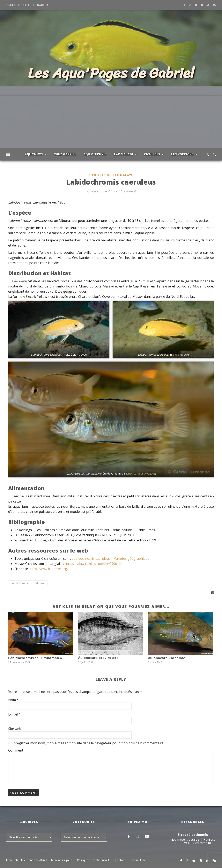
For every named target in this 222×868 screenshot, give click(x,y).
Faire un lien (137, 860)
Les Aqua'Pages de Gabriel (111, 73)
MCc (187, 843)
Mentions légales (62, 860)
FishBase (209, 839)
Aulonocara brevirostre (98, 658)
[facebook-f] (185, 5)
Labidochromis (20, 583)
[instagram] (190, 5)
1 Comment (127, 191)
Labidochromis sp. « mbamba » (35, 658)
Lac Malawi (124, 154)
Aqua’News (34, 154)
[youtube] (196, 5)
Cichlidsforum (202, 843)
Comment (16, 750)
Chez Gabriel (65, 154)
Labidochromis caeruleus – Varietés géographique (111, 558)
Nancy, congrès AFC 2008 (140, 474)
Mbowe (40, 583)
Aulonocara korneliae (167, 658)
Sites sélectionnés (193, 835)
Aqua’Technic (95, 154)
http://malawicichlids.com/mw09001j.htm (96, 564)
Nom (13, 700)
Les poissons (183, 154)
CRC (177, 843)
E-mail (14, 714)
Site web (15, 729)
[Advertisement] (111, 124)
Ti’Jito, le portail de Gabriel (27, 5)
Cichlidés (152, 154)
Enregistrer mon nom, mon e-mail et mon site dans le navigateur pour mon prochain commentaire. (88, 743)
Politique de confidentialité (94, 860)
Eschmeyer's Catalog (185, 839)
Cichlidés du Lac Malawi (111, 175)
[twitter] (208, 5)
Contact (120, 860)
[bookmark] (202, 5)
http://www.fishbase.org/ (49, 569)
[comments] (214, 5)
